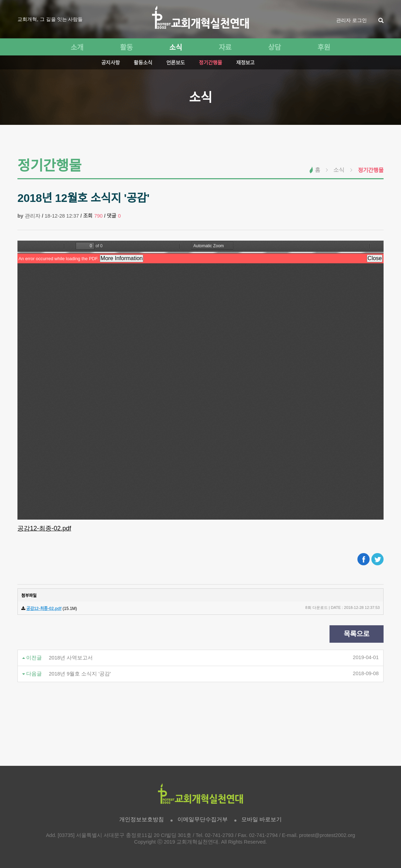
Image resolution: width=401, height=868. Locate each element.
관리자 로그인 (351, 20)
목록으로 (357, 634)
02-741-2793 (219, 835)
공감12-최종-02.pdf (44, 528)
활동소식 (143, 63)
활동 (126, 47)
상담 (275, 47)
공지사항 (110, 63)
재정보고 (245, 63)
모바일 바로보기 (262, 819)
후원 (324, 47)
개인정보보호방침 (142, 819)
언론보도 (176, 63)
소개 (77, 47)
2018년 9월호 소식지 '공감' (80, 674)
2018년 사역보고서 (71, 658)
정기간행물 (210, 63)
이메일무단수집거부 (203, 819)
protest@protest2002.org (327, 835)
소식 (176, 47)
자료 (225, 47)
